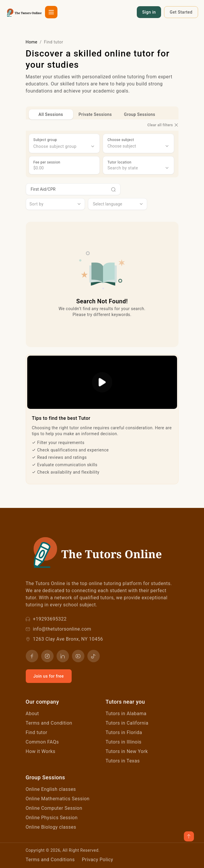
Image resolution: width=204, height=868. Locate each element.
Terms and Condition (49, 723)
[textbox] (64, 146)
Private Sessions (95, 114)
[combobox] (64, 146)
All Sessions (51, 114)
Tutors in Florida (124, 732)
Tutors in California (127, 723)
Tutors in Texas (123, 761)
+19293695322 (46, 619)
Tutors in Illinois (124, 742)
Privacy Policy (98, 860)
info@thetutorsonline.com (59, 629)
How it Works (41, 751)
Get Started (181, 12)
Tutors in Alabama (126, 714)
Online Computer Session (54, 808)
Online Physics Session (52, 818)
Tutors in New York (127, 751)
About (32, 714)
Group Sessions (140, 114)
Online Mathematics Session (58, 799)
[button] (51, 12)
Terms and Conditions (50, 860)
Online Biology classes (51, 827)
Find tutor (37, 732)
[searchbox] (138, 146)
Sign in (149, 12)
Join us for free (49, 676)
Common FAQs (42, 742)
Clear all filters (163, 125)
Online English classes (51, 789)
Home (32, 42)
